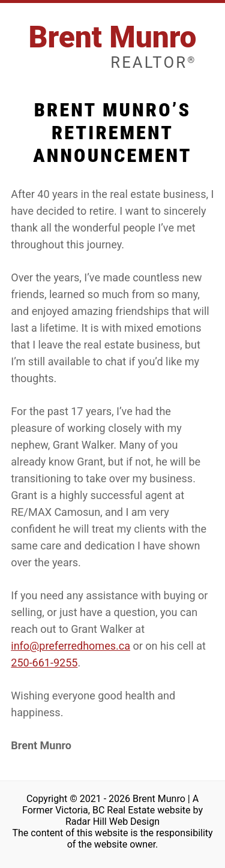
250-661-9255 (44, 663)
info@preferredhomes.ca (70, 646)
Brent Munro (112, 46)
